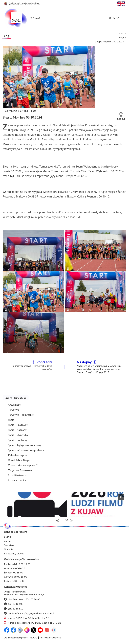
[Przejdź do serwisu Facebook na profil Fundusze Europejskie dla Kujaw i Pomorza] (13, 630)
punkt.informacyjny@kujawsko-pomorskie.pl (29, 613)
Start (121, 34)
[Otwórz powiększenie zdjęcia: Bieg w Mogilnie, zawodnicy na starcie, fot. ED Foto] (95, 250)
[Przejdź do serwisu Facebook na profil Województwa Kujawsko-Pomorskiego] (7, 630)
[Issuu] (47, 630)
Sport (11, 420)
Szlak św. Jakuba (17, 480)
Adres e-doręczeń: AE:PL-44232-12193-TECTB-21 (33, 623)
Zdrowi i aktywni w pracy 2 (23, 465)
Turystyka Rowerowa (20, 470)
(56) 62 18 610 (14, 609)
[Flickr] (54, 630)
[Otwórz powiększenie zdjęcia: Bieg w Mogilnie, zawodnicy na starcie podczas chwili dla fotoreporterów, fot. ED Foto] (33, 250)
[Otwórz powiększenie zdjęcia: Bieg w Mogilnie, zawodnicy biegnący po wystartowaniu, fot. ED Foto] (33, 291)
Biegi (121, 38)
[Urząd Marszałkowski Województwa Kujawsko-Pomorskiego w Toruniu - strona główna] (15, 18)
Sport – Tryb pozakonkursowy (25, 445)
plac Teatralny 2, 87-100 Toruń (22, 599)
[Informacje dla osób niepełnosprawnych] (116, 18)
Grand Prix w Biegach (20, 460)
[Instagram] (27, 630)
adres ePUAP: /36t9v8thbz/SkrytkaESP (27, 618)
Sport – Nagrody (17, 430)
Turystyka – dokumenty (21, 415)
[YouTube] (40, 630)
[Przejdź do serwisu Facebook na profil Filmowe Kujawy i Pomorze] (20, 630)
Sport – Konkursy (18, 440)
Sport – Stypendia (18, 435)
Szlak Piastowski (17, 475)
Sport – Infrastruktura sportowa (26, 450)
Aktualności (15, 405)
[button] (64, 504)
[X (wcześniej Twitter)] (34, 630)
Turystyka (14, 410)
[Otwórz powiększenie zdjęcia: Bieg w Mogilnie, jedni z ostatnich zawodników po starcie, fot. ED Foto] (95, 291)
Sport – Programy (18, 425)
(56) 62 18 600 (14, 604)
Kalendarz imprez (18, 455)
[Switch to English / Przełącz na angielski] (121, 3)
